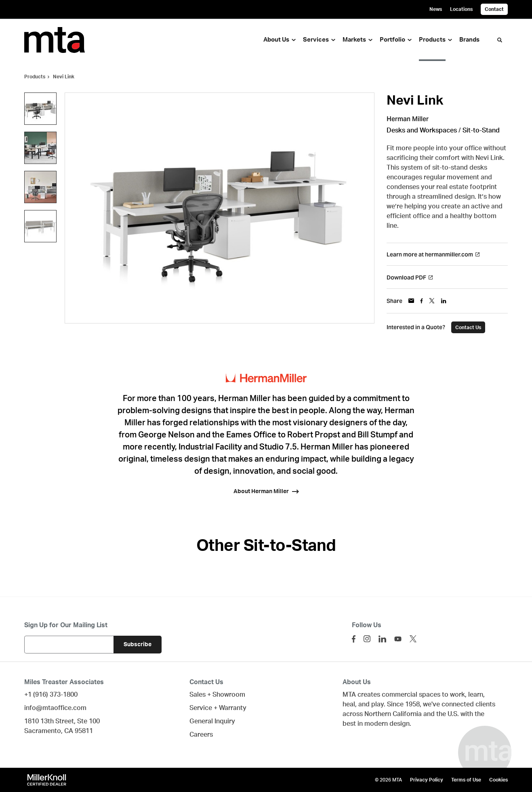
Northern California (393, 714)
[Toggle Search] (500, 40)
